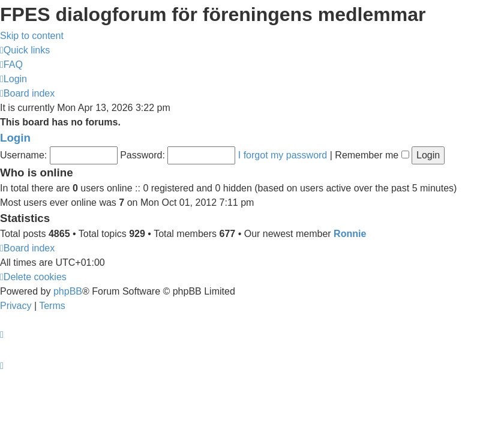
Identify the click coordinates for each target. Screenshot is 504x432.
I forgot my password (283, 155)
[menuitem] (11, 64)
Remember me (372, 155)
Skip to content (32, 36)
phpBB (68, 291)
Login (15, 138)
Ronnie (350, 234)
